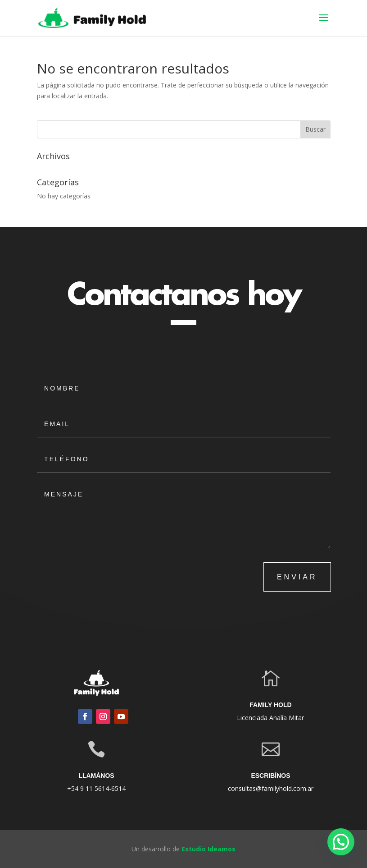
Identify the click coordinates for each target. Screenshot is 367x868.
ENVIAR (297, 577)
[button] (341, 842)
